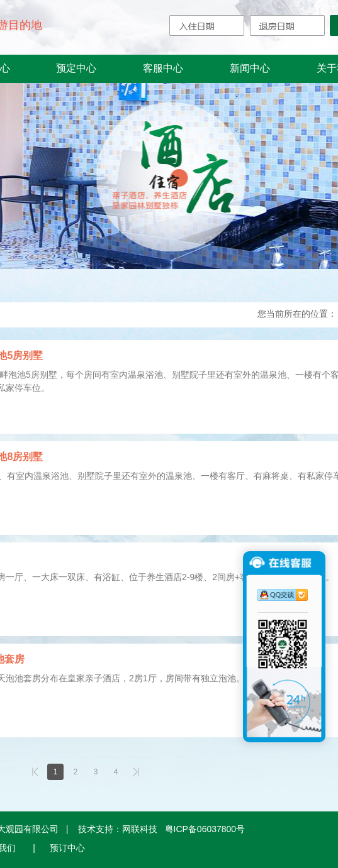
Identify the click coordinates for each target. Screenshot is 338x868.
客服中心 (163, 68)
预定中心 (76, 68)
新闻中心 (250, 68)
